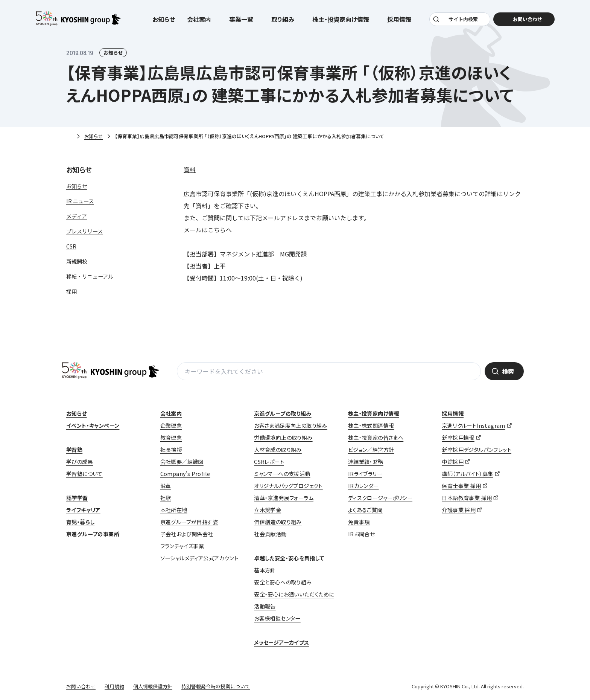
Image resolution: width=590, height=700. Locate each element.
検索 (508, 371)
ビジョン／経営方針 (371, 450)
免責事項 (359, 522)
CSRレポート (269, 462)
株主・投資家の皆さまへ (376, 438)
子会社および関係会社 (187, 534)
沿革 (166, 486)
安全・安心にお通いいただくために (294, 594)
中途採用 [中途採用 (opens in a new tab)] (453, 462)
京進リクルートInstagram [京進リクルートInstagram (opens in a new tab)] (473, 425)
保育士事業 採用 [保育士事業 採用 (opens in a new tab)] (461, 486)
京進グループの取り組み (283, 413)
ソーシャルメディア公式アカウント (199, 558)
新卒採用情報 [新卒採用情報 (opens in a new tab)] (458, 438)
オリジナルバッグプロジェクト (288, 486)
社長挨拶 (171, 450)
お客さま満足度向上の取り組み (291, 425)
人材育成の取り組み (278, 450)
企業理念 (171, 425)
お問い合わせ (81, 686)
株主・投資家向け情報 (374, 413)
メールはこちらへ (208, 230)
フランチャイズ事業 (182, 546)
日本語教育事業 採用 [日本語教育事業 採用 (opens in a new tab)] (467, 498)
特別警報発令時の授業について (216, 686)
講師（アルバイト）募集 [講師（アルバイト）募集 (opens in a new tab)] (467, 474)
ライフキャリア (83, 510)
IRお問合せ (361, 534)
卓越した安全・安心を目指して (289, 558)
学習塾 (74, 450)
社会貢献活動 (270, 534)
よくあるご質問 (365, 510)
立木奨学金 (268, 510)
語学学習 (77, 498)
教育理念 (171, 438)
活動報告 (265, 606)
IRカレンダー (363, 486)
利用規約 (114, 686)
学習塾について (84, 474)
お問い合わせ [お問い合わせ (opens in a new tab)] (527, 19)
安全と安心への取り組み (283, 582)
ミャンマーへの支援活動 (282, 474)
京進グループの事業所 (93, 534)
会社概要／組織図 (182, 462)
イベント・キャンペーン (93, 425)
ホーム (69, 137)
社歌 (166, 498)
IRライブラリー (365, 474)
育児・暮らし (80, 522)
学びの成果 (80, 462)
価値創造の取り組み (278, 522)
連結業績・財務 (366, 462)
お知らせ (164, 20)
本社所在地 (174, 510)
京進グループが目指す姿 (189, 522)
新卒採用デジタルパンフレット (477, 450)
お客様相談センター (277, 618)
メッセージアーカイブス (281, 642)
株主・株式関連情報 (371, 425)
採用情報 (453, 413)
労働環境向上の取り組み (283, 438)
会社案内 (171, 413)
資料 (190, 169)
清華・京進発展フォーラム (284, 498)
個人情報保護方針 (153, 686)
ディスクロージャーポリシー (380, 498)
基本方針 (265, 570)
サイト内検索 (463, 19)
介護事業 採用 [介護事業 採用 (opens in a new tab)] (459, 510)
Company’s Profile (185, 474)
